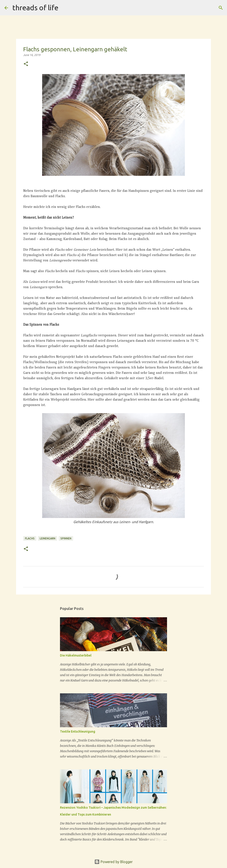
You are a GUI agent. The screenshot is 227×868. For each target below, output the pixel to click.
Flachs (30, 538)
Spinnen (66, 538)
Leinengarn (47, 538)
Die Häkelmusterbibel (76, 655)
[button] (26, 64)
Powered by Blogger (113, 862)
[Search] (221, 8)
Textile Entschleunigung (78, 731)
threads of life (35, 8)
